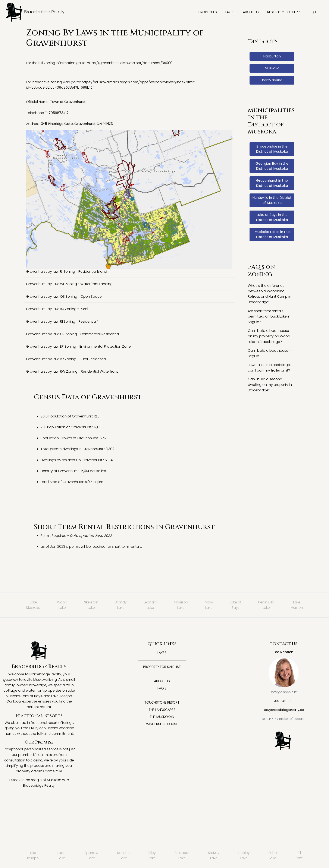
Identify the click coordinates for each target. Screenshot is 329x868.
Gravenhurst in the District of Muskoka (272, 183)
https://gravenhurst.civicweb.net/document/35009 (130, 63)
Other (293, 12)
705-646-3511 (283, 701)
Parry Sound (272, 80)
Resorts (274, 12)
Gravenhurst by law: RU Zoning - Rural (57, 309)
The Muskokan (162, 717)
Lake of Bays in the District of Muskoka (272, 217)
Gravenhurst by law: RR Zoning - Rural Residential (66, 359)
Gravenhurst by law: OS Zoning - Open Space (64, 296)
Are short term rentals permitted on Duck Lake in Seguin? (269, 316)
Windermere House (162, 724)
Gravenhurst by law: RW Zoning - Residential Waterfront (72, 371)
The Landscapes (162, 710)
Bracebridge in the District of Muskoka (272, 149)
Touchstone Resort (162, 702)
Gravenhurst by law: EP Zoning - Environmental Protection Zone (78, 346)
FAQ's (162, 688)
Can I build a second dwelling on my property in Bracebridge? (270, 385)
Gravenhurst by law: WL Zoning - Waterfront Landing (69, 284)
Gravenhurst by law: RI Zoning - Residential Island (67, 272)
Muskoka (272, 68)
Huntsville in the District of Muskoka (272, 200)
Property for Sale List (162, 667)
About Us (251, 12)
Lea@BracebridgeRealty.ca (283, 710)
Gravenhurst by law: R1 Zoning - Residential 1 (62, 321)
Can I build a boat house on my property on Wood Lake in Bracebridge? (269, 336)
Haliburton (272, 56)
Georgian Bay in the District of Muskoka (272, 166)
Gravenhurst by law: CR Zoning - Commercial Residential (73, 334)
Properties (208, 12)
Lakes (230, 12)
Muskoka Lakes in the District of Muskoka (272, 234)
